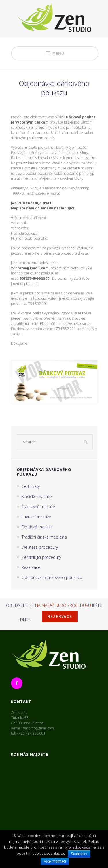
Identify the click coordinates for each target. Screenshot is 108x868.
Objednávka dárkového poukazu (52, 577)
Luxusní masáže (36, 517)
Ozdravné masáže (38, 507)
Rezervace (31, 567)
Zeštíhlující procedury (41, 557)
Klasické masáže (37, 496)
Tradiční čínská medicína (44, 537)
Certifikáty (31, 486)
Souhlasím (79, 854)
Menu (55, 53)
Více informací (55, 861)
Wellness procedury (40, 547)
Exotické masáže (37, 527)
